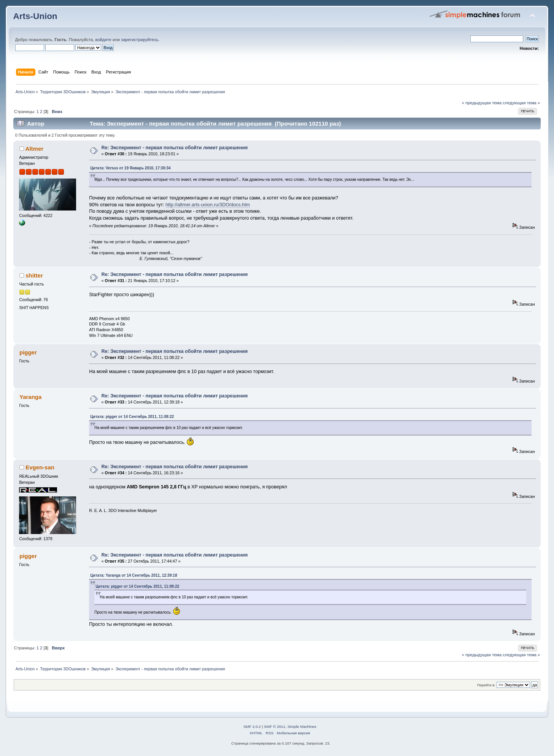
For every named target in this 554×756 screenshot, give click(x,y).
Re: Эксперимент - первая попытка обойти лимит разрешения (174, 148)
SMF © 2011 (275, 726)
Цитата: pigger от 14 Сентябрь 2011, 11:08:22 (132, 417)
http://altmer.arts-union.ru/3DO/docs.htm (208, 205)
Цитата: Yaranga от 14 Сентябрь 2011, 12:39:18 (134, 575)
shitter (34, 275)
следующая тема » (521, 103)
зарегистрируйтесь (140, 40)
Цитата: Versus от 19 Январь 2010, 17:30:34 (130, 168)
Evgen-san (40, 467)
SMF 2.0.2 (252, 726)
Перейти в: (486, 685)
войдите (103, 40)
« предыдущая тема (482, 103)
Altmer (34, 149)
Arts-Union (35, 16)
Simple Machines (302, 726)
